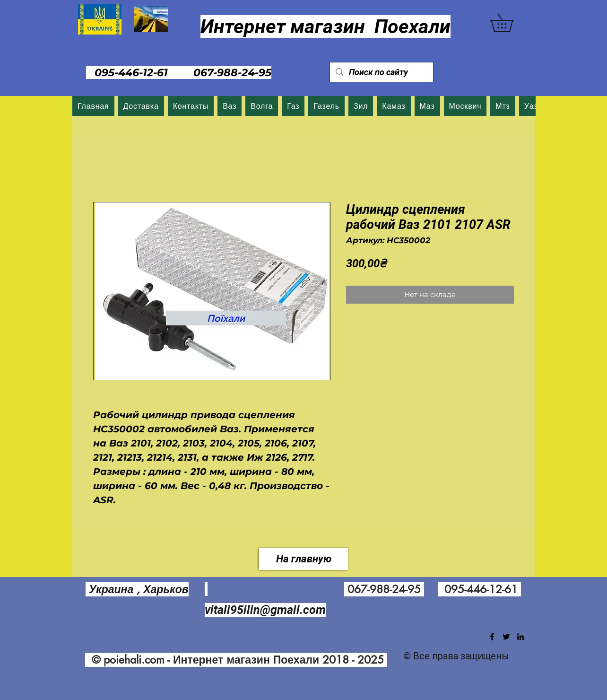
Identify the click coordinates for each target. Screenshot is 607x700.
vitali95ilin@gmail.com (265, 610)
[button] (511, 23)
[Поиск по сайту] (381, 72)
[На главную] (303, 559)
